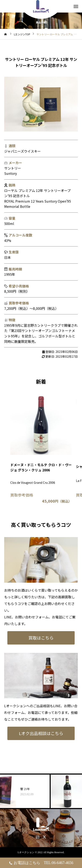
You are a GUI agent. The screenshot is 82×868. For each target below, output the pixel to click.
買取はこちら (41, 638)
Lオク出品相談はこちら (41, 733)
